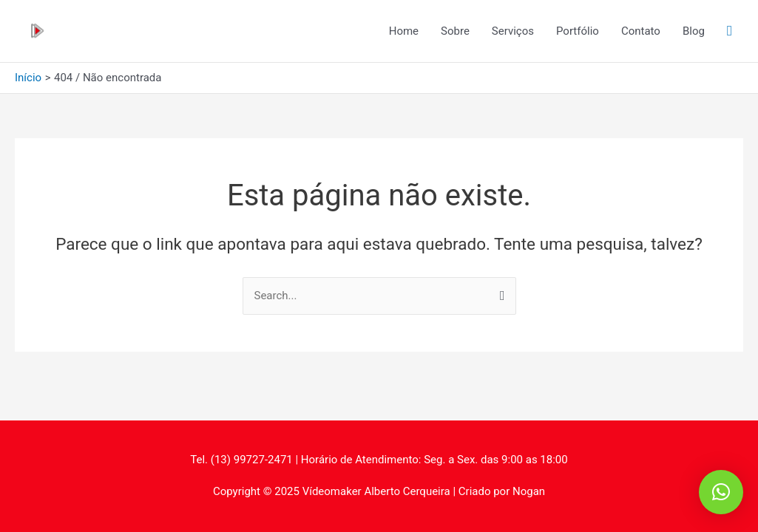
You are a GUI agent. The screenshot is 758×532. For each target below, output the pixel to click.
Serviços (513, 31)
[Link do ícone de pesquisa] (730, 31)
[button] (721, 492)
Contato (641, 31)
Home (404, 31)
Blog (694, 31)
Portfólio (578, 31)
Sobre (455, 31)
